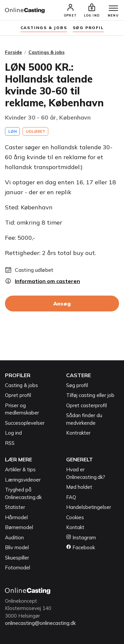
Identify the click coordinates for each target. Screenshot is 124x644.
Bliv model (17, 547)
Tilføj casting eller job (90, 395)
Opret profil (18, 395)
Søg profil (77, 385)
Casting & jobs (21, 385)
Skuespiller (17, 558)
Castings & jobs (44, 28)
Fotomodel (18, 568)
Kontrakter (78, 433)
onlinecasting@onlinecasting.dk (40, 623)
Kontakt (75, 527)
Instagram (81, 537)
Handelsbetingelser (89, 507)
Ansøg (62, 304)
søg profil (88, 28)
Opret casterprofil (86, 405)
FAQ (71, 497)
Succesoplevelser (25, 423)
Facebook (81, 547)
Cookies (75, 517)
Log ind (13, 433)
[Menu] (113, 9)
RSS (10, 443)
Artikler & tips (20, 469)
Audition (14, 537)
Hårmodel (16, 517)
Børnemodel (19, 527)
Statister (15, 507)
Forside (13, 52)
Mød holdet (79, 487)
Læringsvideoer (23, 480)
